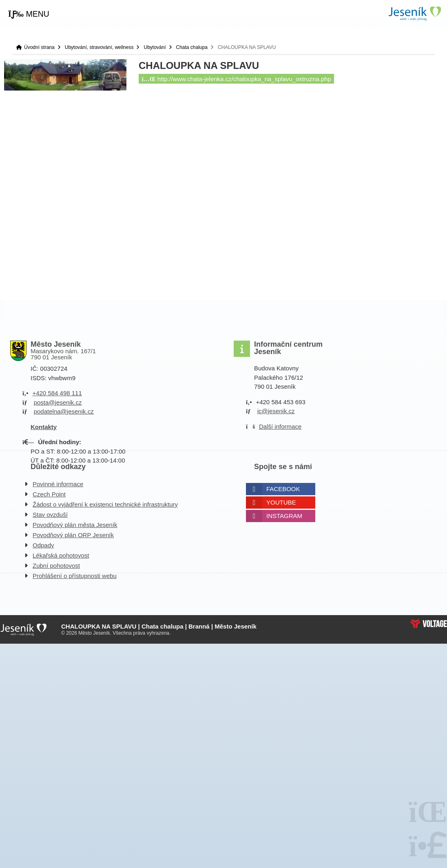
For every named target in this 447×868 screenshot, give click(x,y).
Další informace (280, 426)
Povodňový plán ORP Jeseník (73, 535)
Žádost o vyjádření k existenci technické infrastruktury (105, 504)
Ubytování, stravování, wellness (99, 47)
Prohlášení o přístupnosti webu (75, 576)
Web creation (429, 624)
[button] (29, 14)
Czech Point (49, 494)
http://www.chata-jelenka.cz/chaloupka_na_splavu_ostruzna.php (237, 79)
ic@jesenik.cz (276, 411)
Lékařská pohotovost (61, 555)
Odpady (43, 545)
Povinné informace (58, 484)
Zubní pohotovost (56, 566)
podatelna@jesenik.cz (64, 411)
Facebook (283, 489)
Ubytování (155, 47)
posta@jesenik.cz (58, 402)
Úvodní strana (414, 14)
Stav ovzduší (50, 515)
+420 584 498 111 (57, 393)
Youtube (281, 502)
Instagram (284, 516)
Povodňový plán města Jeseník (75, 525)
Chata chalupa (192, 47)
